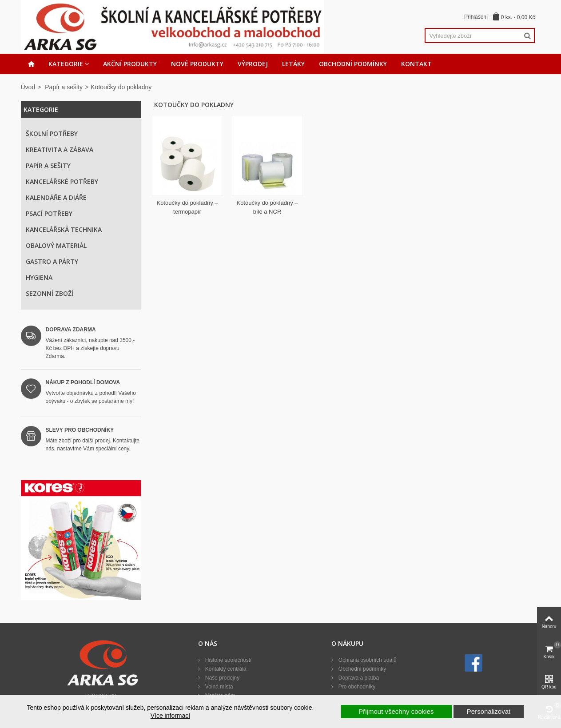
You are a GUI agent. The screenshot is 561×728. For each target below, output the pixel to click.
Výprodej (253, 64)
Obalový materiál (56, 245)
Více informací (170, 716)
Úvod (28, 87)
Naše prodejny (221, 678)
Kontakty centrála (225, 669)
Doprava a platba (358, 678)
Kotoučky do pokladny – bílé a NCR (267, 207)
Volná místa (218, 687)
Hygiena (39, 277)
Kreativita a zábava (60, 149)
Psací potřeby (49, 213)
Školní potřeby (52, 133)
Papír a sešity (64, 87)
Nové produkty (197, 64)
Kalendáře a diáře (56, 197)
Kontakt (416, 64)
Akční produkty (130, 64)
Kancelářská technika (64, 229)
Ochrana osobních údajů (366, 660)
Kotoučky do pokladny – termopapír (187, 207)
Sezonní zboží (50, 293)
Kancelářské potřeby (62, 181)
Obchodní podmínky (353, 64)
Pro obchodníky (356, 687)
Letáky (293, 64)
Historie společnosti (227, 660)
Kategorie (66, 64)
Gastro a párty (52, 261)
